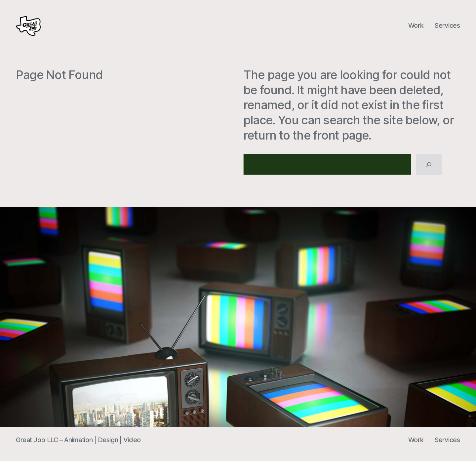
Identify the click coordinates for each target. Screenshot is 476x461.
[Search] (429, 164)
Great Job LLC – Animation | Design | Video (78, 440)
